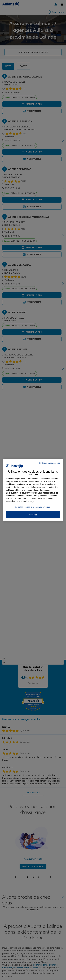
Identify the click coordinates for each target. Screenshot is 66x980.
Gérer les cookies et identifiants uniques (32, 507)
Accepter (33, 515)
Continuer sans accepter (49, 463)
